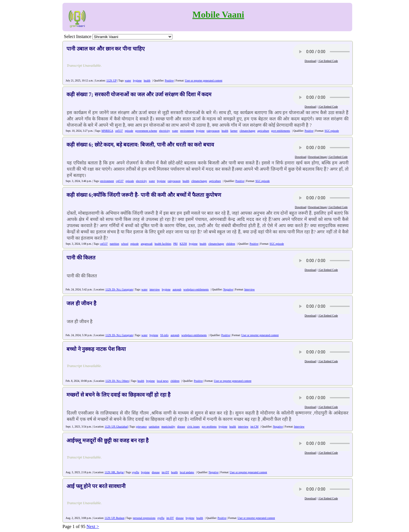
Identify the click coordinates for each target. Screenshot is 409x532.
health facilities (163, 244)
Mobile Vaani (218, 14)
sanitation (154, 427)
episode (129, 131)
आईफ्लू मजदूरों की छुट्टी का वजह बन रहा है (108, 440)
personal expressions (144, 518)
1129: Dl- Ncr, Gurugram (119, 289)
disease (181, 427)
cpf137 (119, 131)
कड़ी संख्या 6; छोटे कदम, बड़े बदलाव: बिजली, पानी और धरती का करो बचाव (140, 145)
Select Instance (78, 36)
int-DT (165, 472)
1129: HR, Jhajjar (114, 472)
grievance (141, 427)
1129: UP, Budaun (114, 518)
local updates (187, 472)
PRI (175, 244)
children (230, 244)
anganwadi (147, 244)
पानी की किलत (81, 258)
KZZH (183, 244)
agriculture (263, 131)
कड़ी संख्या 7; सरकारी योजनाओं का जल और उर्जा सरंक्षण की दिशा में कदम (139, 94)
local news (163, 381)
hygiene (137, 80)
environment (187, 131)
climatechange (247, 131)
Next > (93, 526)
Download (310, 61)
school (125, 244)
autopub (177, 289)
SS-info (164, 335)
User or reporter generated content (204, 80)
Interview (250, 289)
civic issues (193, 427)
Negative (228, 289)
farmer (234, 131)
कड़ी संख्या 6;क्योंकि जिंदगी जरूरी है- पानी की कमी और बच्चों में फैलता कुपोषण (144, 195)
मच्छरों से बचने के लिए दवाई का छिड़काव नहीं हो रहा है (118, 395)
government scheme (146, 131)
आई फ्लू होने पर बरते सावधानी (96, 486)
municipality (168, 427)
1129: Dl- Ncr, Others (117, 381)
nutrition (114, 244)
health (147, 80)
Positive (169, 80)
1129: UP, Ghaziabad (116, 427)
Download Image (318, 157)
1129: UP (111, 80)
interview (155, 289)
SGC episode (332, 131)
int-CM (254, 427)
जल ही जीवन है (81, 303)
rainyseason (213, 131)
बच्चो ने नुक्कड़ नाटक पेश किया (96, 349)
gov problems (209, 427)
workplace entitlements (196, 289)
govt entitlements (281, 131)
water (128, 80)
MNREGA (107, 131)
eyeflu (135, 472)
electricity (164, 131)
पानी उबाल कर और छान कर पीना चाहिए (106, 49)
